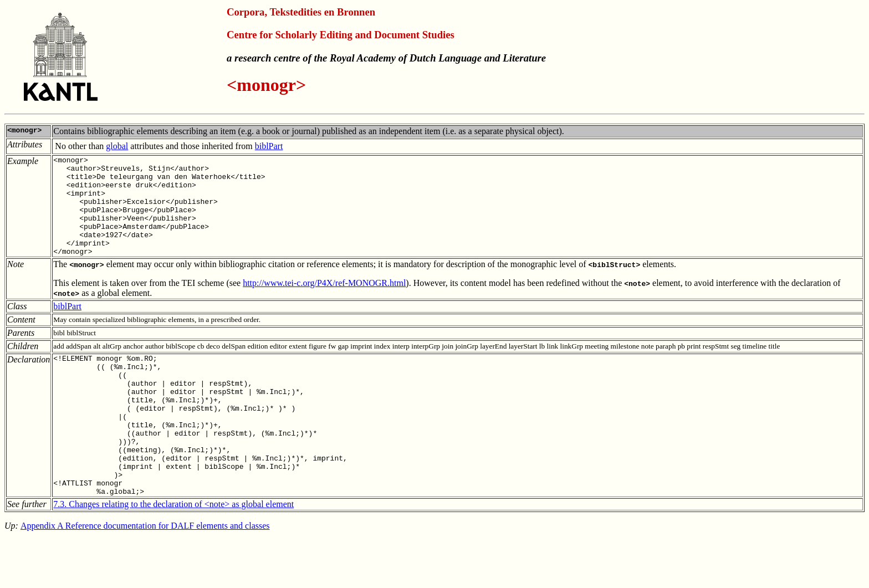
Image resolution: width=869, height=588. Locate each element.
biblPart (269, 146)
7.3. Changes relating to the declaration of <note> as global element (173, 552)
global (117, 146)
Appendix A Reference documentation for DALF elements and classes (145, 574)
